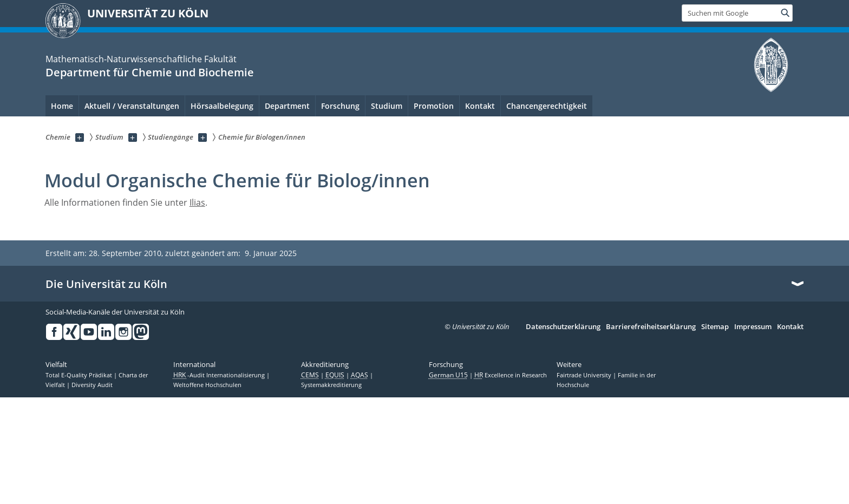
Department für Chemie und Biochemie (150, 72)
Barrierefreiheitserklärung (651, 327)
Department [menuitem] (287, 106)
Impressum (753, 327)
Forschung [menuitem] (340, 106)
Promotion (434, 106)
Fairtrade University (585, 375)
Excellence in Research (511, 375)
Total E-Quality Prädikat (80, 375)
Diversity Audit (92, 385)
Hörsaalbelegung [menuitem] (222, 106)
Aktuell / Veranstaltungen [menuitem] (132, 106)
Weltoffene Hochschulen (207, 385)
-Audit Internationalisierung (220, 375)
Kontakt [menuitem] (480, 106)
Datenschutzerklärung (563, 327)
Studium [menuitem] (387, 106)
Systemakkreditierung (331, 385)
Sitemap (715, 327)
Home (62, 106)
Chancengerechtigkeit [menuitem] (547, 106)
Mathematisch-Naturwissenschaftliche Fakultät (141, 59)
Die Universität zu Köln (106, 284)
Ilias (197, 202)
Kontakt (790, 327)
